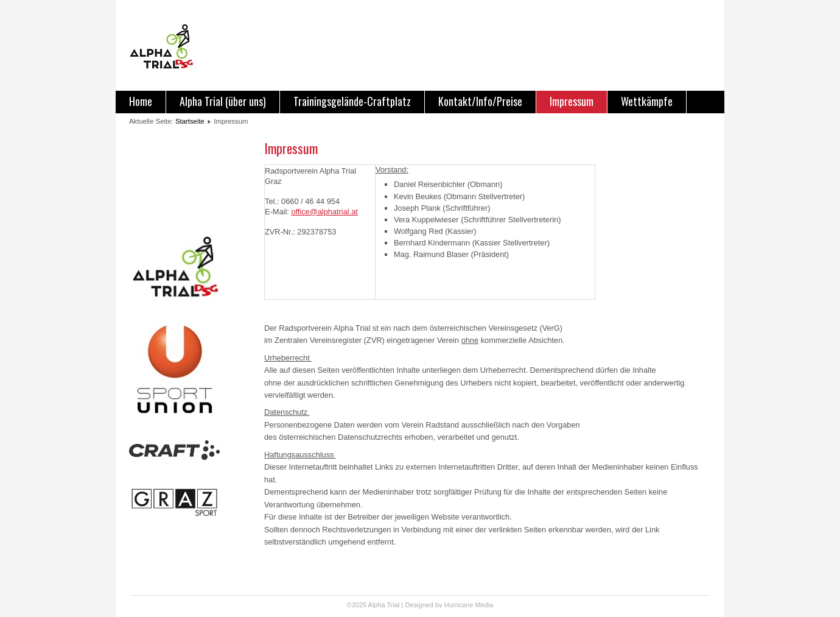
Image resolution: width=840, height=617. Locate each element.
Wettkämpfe (647, 101)
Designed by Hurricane (440, 605)
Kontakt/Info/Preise (480, 101)
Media (484, 605)
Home (141, 101)
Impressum (572, 101)
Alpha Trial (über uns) (223, 101)
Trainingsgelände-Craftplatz (352, 101)
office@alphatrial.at (324, 212)
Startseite (190, 121)
